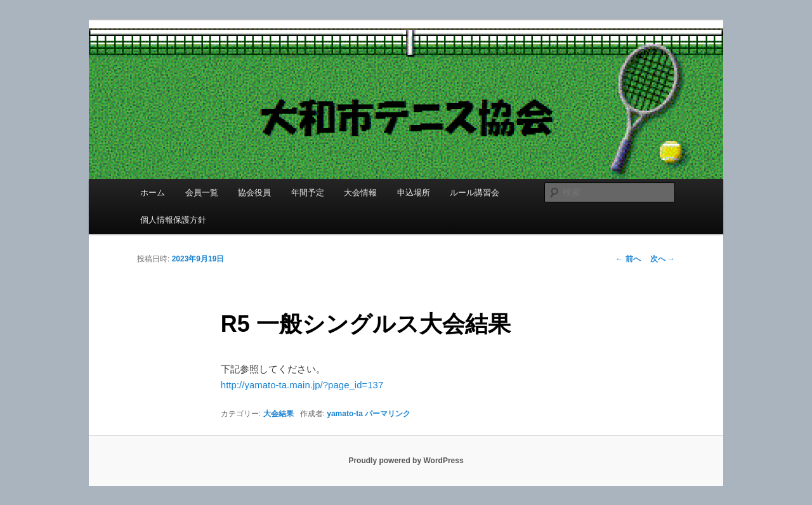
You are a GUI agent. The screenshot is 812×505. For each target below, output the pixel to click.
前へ (628, 259)
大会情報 (360, 193)
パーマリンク (388, 414)
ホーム (153, 193)
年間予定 (308, 193)
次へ (663, 259)
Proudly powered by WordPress (406, 461)
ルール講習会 (475, 193)
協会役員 (254, 193)
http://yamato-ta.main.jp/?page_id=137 (302, 385)
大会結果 (278, 414)
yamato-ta (345, 414)
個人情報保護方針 (173, 220)
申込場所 (414, 193)
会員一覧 (202, 193)
